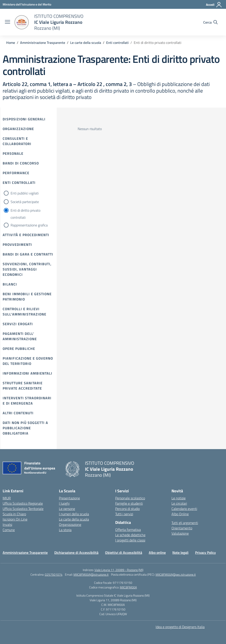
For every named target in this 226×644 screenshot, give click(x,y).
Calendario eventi (184, 509)
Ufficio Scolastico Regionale (23, 503)
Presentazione (69, 498)
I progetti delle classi (130, 540)
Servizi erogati (18, 324)
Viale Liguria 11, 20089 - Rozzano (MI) (119, 570)
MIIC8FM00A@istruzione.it (91, 574)
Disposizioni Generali (24, 119)
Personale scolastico (130, 498)
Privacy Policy (205, 553)
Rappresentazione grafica (29, 225)
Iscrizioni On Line (15, 519)
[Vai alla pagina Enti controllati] (117, 43)
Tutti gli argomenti (185, 523)
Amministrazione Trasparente (25, 553)
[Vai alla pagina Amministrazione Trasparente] (43, 43)
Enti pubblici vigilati (25, 193)
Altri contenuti (18, 413)
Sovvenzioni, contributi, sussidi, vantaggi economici (27, 269)
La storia (65, 530)
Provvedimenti (17, 245)
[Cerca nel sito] (210, 22)
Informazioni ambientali (27, 373)
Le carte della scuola (74, 519)
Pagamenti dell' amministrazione (20, 336)
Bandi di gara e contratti (28, 254)
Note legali (180, 553)
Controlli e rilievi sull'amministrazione (24, 312)
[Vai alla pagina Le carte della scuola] (86, 43)
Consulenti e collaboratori (17, 141)
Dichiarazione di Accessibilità (76, 553)
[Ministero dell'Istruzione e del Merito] (27, 4)
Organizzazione (18, 129)
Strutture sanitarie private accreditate (23, 386)
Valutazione (180, 533)
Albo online (157, 553)
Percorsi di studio (127, 509)
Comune (9, 530)
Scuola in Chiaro (14, 514)
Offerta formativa (128, 530)
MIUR (7, 498)
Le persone (67, 509)
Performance (16, 173)
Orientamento (182, 528)
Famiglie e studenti (129, 503)
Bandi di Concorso (21, 163)
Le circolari (179, 503)
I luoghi (64, 503)
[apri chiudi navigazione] (8, 22)
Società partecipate (25, 202)
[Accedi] (214, 5)
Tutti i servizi (124, 514)
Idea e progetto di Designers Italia (180, 627)
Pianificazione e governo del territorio (28, 361)
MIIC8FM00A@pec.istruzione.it (176, 574)
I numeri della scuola (74, 514)
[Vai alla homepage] (22, 22)
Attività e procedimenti (26, 235)
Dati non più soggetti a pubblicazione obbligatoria (25, 428)
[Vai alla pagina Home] (11, 43)
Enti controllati (19, 183)
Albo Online (180, 514)
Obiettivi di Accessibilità (124, 553)
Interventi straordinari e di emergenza (27, 401)
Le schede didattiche (130, 535)
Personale (13, 153)
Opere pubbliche (19, 349)
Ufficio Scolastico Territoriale (23, 509)
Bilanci (10, 284)
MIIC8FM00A (128, 587)
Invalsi (7, 525)
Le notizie (179, 498)
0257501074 (54, 574)
